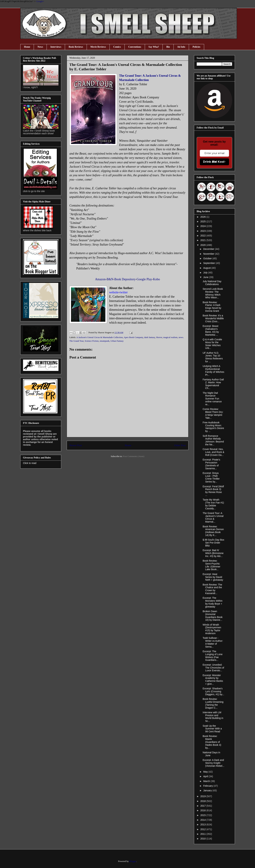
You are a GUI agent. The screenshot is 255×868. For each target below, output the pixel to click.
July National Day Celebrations (212, 283)
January (208, 790)
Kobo (156, 279)
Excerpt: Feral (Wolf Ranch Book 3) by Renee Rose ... (213, 491)
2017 (203, 806)
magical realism (170, 337)
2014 (203, 820)
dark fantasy (150, 337)
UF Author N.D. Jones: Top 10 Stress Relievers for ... (213, 357)
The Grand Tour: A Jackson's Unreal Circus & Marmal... (213, 517)
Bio (168, 47)
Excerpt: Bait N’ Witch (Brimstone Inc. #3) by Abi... (213, 553)
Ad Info (181, 47)
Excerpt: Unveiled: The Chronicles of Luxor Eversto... (213, 668)
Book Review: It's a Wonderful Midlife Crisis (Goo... (213, 318)
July (206, 273)
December (209, 249)
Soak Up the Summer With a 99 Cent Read (212, 729)
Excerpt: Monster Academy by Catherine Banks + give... (213, 680)
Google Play (144, 279)
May (206, 772)
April (206, 776)
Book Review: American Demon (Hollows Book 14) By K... (213, 531)
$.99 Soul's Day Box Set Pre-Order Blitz (213, 543)
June (206, 277)
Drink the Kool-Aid (214, 162)
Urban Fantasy (117, 341)
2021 (203, 240)
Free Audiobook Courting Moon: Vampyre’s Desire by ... (213, 427)
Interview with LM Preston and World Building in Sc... (213, 717)
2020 (203, 245)
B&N (110, 279)
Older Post (180, 445)
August (207, 268)
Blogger (133, 861)
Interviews (56, 47)
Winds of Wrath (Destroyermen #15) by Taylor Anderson (212, 629)
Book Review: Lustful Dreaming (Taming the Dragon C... (213, 703)
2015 (203, 815)
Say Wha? (154, 47)
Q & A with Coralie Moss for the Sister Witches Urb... (212, 344)
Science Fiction (92, 341)
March (207, 781)
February (208, 786)
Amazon (100, 279)
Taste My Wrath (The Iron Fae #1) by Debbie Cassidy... (213, 504)
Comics (117, 47)
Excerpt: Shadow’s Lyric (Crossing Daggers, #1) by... (213, 691)
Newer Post (76, 445)
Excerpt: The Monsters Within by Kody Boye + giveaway (212, 602)
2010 (203, 839)
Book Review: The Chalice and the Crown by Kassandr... (212, 589)
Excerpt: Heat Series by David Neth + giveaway (213, 577)
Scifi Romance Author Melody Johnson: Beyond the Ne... (213, 440)
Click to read (30, 463)
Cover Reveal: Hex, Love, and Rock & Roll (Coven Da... (213, 452)
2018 (203, 801)
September (209, 263)
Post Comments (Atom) (134, 456)
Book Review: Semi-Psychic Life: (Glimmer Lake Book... (211, 565)
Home (27, 47)
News (40, 47)
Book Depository (125, 279)
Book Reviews (76, 47)
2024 (203, 226)
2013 (203, 824)
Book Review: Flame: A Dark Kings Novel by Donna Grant (212, 307)
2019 (203, 796)
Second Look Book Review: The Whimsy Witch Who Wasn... (213, 293)
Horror (159, 337)
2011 (203, 834)
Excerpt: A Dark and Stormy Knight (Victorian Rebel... (213, 763)
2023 (203, 231)
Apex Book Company (134, 337)
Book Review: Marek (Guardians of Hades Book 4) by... (212, 742)
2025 (203, 221)
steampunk (105, 341)
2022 (203, 236)
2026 (203, 217)
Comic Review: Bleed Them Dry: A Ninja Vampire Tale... (213, 413)
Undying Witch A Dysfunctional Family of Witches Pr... (213, 370)
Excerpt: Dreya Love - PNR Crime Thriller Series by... (211, 477)
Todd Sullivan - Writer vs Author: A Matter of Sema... (213, 642)
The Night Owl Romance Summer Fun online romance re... (212, 399)
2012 (203, 829)
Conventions (135, 47)
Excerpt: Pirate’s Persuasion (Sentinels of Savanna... (211, 464)
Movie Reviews (98, 47)
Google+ (40, 1)
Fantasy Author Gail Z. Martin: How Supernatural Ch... (213, 384)
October (208, 258)
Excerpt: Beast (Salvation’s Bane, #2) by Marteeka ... (211, 330)
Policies (196, 47)
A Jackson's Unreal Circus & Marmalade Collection (100, 337)
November (209, 254)
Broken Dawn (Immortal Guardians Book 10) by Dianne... (212, 616)
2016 (203, 810)
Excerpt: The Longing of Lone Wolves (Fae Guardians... (212, 656)
